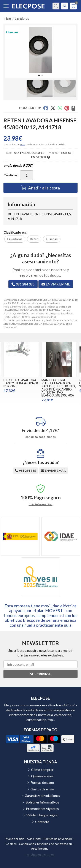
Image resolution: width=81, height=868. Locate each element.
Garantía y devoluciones (42, 795)
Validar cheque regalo (42, 815)
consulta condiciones (40, 437)
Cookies (11, 844)
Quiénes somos (42, 776)
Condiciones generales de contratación (45, 844)
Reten (17, 317)
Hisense (46, 317)
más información (41, 504)
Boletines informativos (42, 802)
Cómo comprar (42, 770)
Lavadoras (67, 313)
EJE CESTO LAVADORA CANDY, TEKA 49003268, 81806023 (21, 383)
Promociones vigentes (42, 809)
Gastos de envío (42, 789)
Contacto (42, 822)
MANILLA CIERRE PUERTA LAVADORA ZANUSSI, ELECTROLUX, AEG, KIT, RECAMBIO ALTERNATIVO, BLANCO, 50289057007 (59, 388)
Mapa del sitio (15, 839)
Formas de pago (42, 782)
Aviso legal (34, 839)
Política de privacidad (58, 839)
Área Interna (40, 848)
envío (23, 144)
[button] (39, 75)
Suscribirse (41, 674)
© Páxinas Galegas (40, 855)
